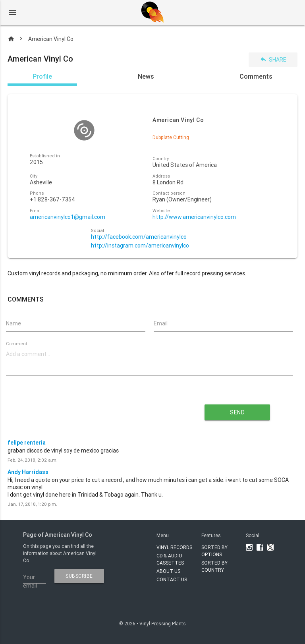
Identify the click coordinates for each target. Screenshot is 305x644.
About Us (168, 571)
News (146, 76)
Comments (256, 76)
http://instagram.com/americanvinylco (140, 246)
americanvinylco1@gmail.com (68, 217)
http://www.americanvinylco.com (194, 217)
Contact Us (172, 579)
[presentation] (89, 410)
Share (273, 59)
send (237, 412)
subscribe (79, 576)
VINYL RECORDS (174, 547)
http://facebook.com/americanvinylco (139, 237)
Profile (42, 76)
